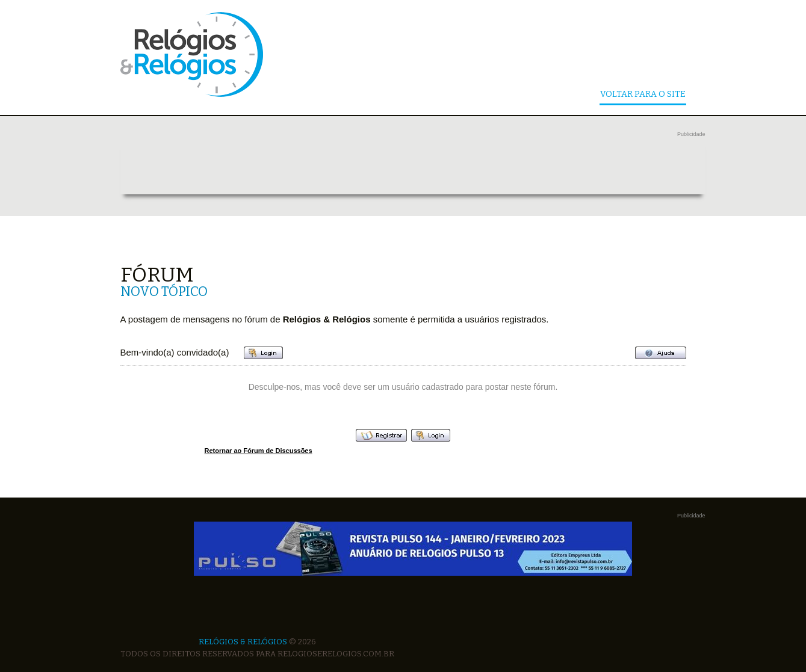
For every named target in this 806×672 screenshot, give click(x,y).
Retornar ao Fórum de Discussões (259, 451)
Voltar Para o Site (643, 95)
